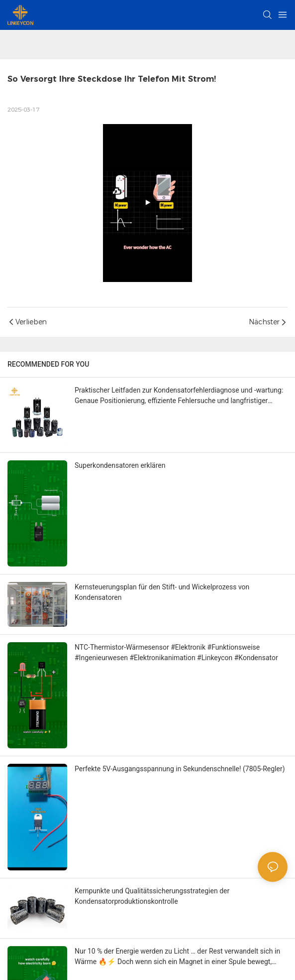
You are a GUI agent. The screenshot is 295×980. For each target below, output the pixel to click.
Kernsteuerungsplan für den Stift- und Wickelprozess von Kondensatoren (162, 592)
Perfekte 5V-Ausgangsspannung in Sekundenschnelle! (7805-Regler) (180, 769)
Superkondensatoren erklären (120, 465)
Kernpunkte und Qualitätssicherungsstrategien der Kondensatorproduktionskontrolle (152, 896)
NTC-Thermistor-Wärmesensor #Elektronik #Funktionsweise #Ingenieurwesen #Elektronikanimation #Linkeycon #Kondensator (176, 652)
